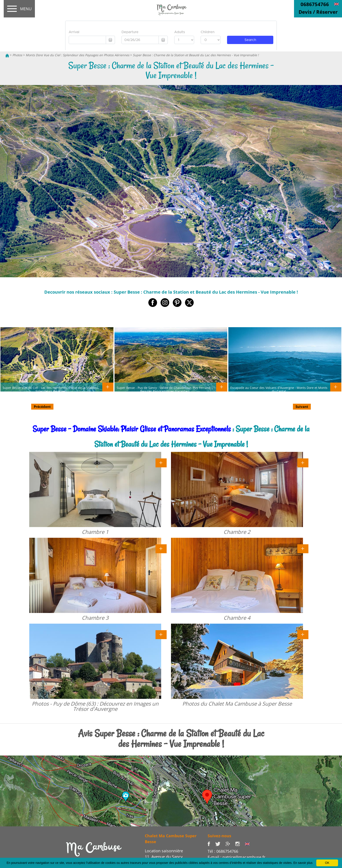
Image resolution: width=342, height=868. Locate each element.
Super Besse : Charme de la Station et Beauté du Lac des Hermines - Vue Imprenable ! (196, 55)
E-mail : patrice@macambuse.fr (236, 857)
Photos (17, 55)
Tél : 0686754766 (223, 851)
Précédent (42, 407)
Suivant (302, 407)
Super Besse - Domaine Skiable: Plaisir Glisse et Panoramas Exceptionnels (132, 429)
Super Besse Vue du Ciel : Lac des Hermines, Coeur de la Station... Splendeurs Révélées (51, 389)
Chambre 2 (237, 532)
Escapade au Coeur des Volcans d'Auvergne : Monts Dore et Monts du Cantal (279, 389)
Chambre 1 (95, 532)
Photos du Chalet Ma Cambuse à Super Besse (237, 704)
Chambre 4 (237, 618)
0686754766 (315, 4)
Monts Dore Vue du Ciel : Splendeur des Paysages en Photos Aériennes (78, 55)
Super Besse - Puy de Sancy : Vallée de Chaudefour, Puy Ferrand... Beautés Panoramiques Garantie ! (165, 389)
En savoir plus (303, 863)
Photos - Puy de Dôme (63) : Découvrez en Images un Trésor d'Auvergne (95, 706)
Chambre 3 (95, 618)
